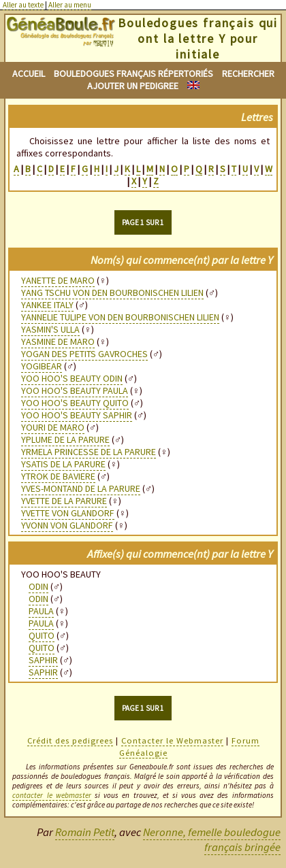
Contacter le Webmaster (172, 740)
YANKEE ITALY (47, 305)
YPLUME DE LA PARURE (65, 439)
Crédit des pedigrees (70, 740)
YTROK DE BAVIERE (58, 476)
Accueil (29, 73)
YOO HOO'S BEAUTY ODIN (72, 378)
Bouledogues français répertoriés (133, 73)
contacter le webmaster (51, 795)
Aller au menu (70, 5)
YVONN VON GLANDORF (67, 525)
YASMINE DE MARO (58, 341)
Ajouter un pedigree (133, 86)
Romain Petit (85, 832)
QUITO (42, 635)
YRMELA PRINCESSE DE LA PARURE (89, 452)
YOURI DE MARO (53, 427)
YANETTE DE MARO (58, 280)
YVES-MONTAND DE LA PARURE (81, 488)
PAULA (41, 611)
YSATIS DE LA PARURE (63, 464)
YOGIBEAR (42, 366)
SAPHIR (43, 660)
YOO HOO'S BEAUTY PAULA (75, 390)
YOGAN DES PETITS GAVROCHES (84, 354)
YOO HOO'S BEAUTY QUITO (75, 403)
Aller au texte (23, 5)
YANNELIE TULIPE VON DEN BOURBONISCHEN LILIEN (120, 317)
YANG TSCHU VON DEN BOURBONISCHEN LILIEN (112, 293)
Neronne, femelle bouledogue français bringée (212, 839)
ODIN (38, 586)
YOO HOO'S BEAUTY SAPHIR (77, 415)
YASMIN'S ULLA (50, 329)
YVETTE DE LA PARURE (64, 501)
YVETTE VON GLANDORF (68, 513)
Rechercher (248, 73)
